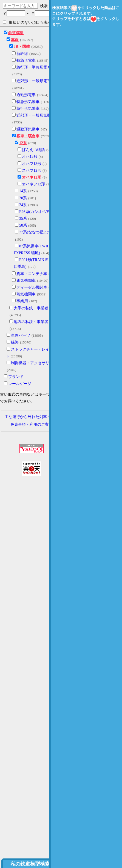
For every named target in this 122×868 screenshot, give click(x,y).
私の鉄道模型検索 (30, 864)
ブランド (16, 377)
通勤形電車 (26, 95)
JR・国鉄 (22, 47)
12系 (23, 143)
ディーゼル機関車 (32, 287)
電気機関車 (26, 281)
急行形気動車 (28, 109)
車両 (15, 40)
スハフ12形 (32, 171)
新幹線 (22, 54)
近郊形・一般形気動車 (36, 115)
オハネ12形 (32, 177)
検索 (44, 6)
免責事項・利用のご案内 (32, 424)
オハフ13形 (32, 164)
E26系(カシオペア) (35, 212)
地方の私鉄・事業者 (31, 322)
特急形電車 (26, 60)
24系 (23, 205)
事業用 (22, 301)
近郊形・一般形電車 (34, 81)
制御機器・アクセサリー (32, 363)
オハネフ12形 (33, 184)
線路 (15, 342)
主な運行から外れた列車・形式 (32, 417)
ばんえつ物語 (33, 150)
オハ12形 (30, 157)
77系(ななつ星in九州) (37, 232)
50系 (23, 225)
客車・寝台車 (28, 136)
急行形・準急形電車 (34, 67)
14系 (23, 191)
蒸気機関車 (26, 294)
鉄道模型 (16, 33)
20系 (23, 198)
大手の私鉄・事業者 (31, 308)
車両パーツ (21, 335)
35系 (23, 219)
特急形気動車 (28, 102)
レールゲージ (20, 384)
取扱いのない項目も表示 (27, 22)
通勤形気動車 (28, 129)
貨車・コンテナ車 (32, 274)
